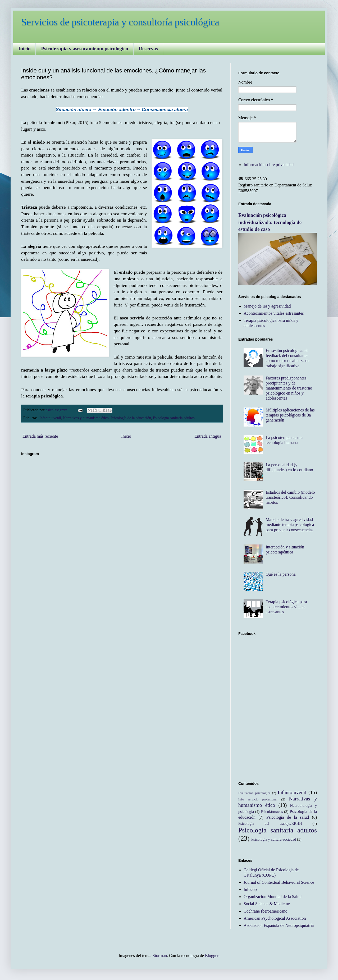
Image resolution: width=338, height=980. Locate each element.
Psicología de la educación (131, 418)
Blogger (212, 956)
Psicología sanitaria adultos (174, 418)
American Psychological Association (275, 918)
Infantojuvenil (50, 418)
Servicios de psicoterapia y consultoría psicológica (120, 22)
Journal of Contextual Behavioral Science (279, 882)
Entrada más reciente (40, 436)
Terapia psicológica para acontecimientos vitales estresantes (286, 607)
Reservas (148, 49)
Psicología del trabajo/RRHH (270, 823)
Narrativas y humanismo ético (86, 418)
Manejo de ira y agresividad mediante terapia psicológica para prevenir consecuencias (290, 525)
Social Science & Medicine (267, 904)
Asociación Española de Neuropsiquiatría (279, 925)
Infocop (250, 889)
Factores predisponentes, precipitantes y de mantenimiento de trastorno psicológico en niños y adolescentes (289, 388)
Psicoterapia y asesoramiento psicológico (84, 49)
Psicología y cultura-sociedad (274, 839)
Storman (160, 956)
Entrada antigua (208, 436)
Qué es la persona (280, 574)
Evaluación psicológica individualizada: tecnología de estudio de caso (270, 222)
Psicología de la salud (288, 817)
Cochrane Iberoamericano (266, 911)
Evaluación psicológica (254, 793)
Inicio (24, 49)
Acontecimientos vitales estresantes (274, 313)
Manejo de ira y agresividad (267, 306)
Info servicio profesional (258, 799)
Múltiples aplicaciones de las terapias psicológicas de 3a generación (290, 415)
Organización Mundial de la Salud (273, 897)
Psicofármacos (272, 812)
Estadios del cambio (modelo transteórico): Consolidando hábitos (290, 497)
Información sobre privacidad (269, 165)
